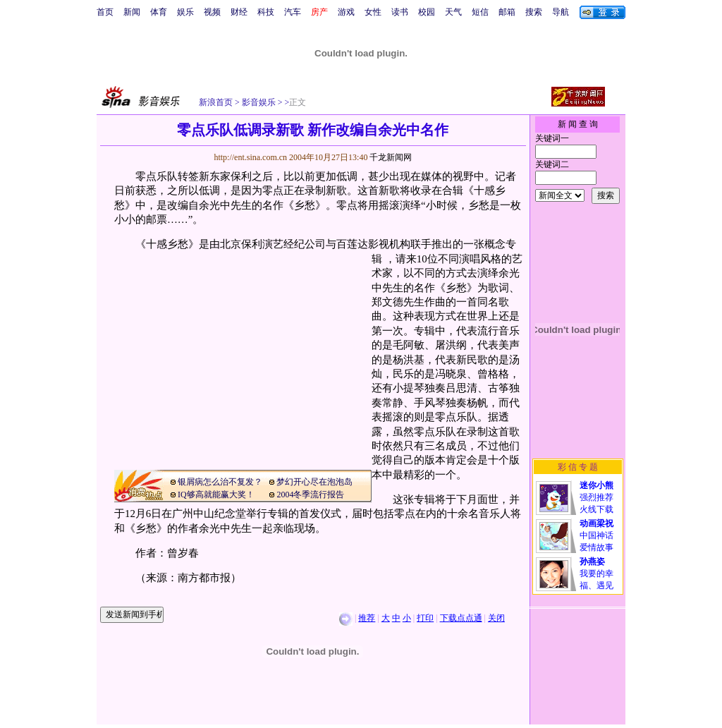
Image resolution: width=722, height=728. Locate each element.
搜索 (534, 12)
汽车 (293, 12)
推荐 (367, 618)
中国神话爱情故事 (596, 535)
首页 (105, 12)
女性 (373, 12)
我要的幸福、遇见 (596, 574)
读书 (400, 12)
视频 (212, 12)
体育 (159, 12)
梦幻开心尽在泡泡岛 (314, 482)
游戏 (346, 12)
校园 (427, 12)
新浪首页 (216, 102)
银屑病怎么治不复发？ (220, 482)
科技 (266, 12)
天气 (453, 12)
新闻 (132, 12)
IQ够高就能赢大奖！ (216, 495)
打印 (425, 618)
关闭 (496, 618)
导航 (561, 12)
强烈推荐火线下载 (596, 497)
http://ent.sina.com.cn (251, 157)
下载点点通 (461, 618)
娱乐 (185, 12)
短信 (480, 12)
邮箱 (507, 12)
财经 (239, 12)
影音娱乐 (259, 102)
